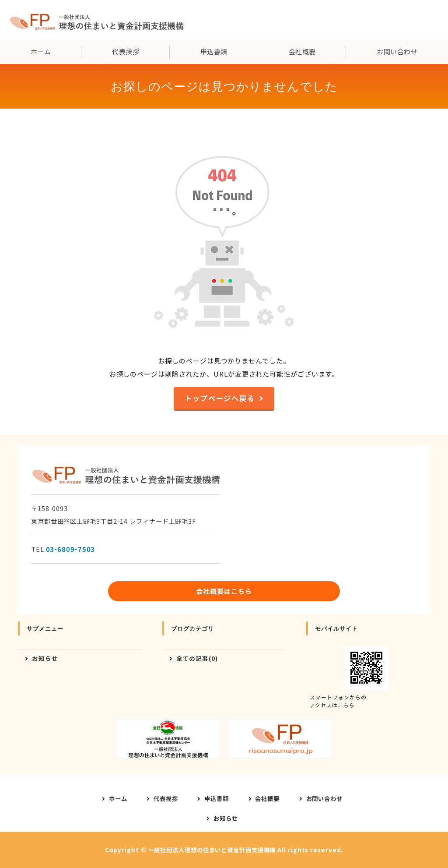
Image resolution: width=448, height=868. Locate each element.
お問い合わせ (324, 799)
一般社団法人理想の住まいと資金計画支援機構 (212, 850)
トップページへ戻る (220, 398)
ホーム (41, 51)
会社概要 (302, 51)
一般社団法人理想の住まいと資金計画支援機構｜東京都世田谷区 (96, 20)
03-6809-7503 (71, 549)
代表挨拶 (126, 51)
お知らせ (45, 658)
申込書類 (214, 51)
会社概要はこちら (224, 591)
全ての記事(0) (197, 658)
